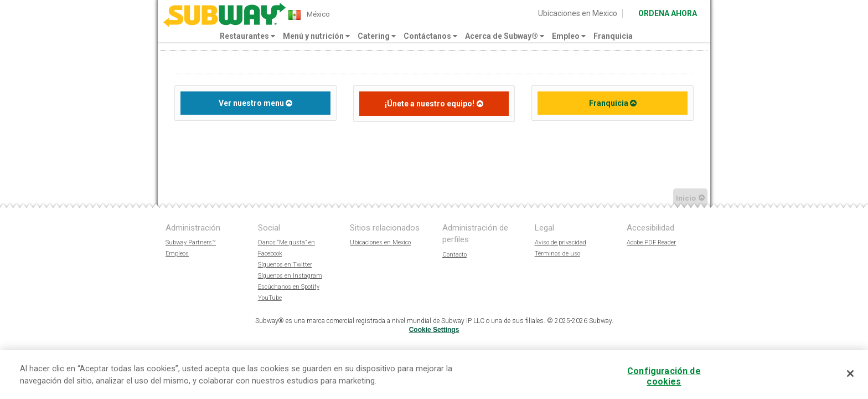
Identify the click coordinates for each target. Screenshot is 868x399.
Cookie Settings (434, 330)
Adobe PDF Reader (651, 242)
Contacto (454, 255)
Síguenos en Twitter (285, 265)
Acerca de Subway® (505, 36)
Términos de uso (557, 254)
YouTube (270, 298)
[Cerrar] (850, 374)
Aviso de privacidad (560, 242)
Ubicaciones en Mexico (578, 13)
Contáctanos (430, 36)
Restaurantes (247, 36)
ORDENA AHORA (668, 13)
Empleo (569, 36)
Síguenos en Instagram (290, 276)
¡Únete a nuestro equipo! (430, 104)
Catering (377, 36)
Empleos (177, 254)
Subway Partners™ (191, 242)
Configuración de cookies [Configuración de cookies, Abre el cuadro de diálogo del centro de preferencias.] (664, 376)
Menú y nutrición (316, 36)
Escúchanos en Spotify (289, 287)
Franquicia (613, 36)
